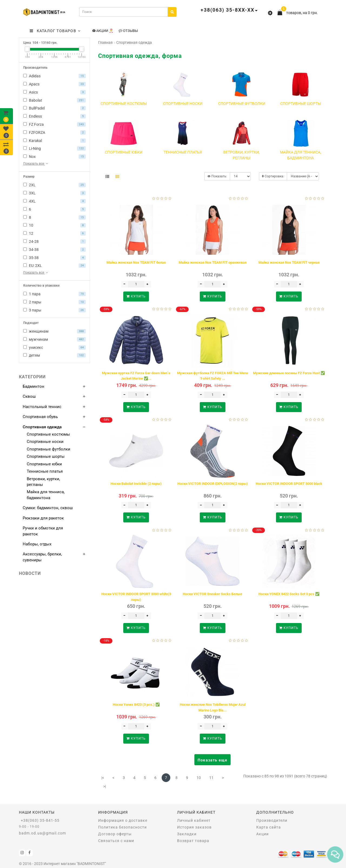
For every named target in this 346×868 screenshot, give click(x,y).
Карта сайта (269, 827)
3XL (54, 193)
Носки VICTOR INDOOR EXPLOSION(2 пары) (213, 484)
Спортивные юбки (44, 464)
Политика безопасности (122, 827)
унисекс (54, 347)
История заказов (194, 827)
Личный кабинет (194, 820)
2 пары (54, 302)
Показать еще (212, 760)
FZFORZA (54, 132)
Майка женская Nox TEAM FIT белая (136, 262)
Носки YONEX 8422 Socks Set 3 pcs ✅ (289, 594)
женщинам (54, 331)
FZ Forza (54, 124)
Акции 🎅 (103, 31)
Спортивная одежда (42, 427)
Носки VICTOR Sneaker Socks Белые (212, 594)
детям (54, 355)
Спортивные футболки (49, 449)
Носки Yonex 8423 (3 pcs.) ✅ (136, 705)
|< (103, 778)
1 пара (54, 294)
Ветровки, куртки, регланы (43, 482)
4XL (54, 201)
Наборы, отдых (37, 544)
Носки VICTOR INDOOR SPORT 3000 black (289, 484)
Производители (272, 820)
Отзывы (128, 31)
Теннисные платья (45, 471)
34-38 (54, 250)
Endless (54, 116)
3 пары (54, 310)
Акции (262, 834)
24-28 (54, 241)
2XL (54, 185)
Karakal (54, 141)
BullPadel (54, 108)
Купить (136, 296)
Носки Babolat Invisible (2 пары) (136, 484)
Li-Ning (54, 148)
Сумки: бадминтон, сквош (48, 508)
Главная (105, 42)
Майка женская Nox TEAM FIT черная (289, 262)
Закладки (187, 834)
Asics (54, 92)
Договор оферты (115, 834)
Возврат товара (193, 841)
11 (211, 778)
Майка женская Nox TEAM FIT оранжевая (213, 262)
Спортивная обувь (40, 417)
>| (105, 786)
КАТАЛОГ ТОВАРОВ (55, 31)
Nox (54, 157)
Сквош (29, 396)
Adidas (54, 76)
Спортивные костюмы (48, 434)
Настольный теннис (42, 407)
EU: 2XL (54, 266)
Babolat (54, 100)
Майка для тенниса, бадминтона (46, 495)
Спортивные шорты (46, 456)
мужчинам (54, 339)
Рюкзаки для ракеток (43, 518)
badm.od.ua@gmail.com (42, 833)
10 (54, 225)
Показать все (36, 164)
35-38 (54, 258)
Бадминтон (34, 386)
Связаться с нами (116, 841)
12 (54, 233)
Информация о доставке (123, 820)
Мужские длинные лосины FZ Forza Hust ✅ (289, 373)
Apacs (54, 84)
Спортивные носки (45, 442)
